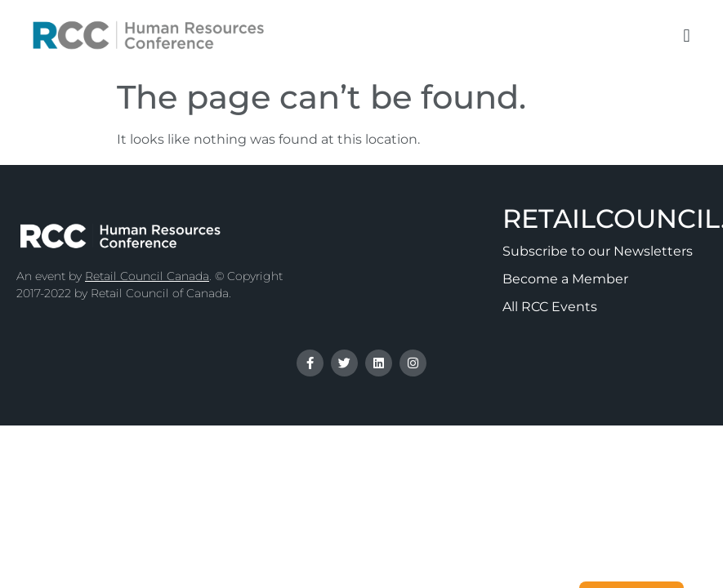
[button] (687, 36)
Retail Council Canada (147, 276)
